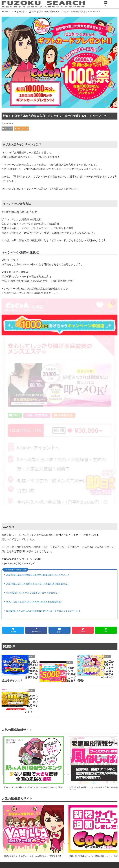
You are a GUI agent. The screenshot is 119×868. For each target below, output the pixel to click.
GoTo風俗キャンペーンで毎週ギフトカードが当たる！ (33, 593)
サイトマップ (97, 852)
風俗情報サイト (22, 852)
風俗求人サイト (59, 852)
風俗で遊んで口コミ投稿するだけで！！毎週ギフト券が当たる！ (38, 584)
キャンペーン (21, 128)
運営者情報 (59, 856)
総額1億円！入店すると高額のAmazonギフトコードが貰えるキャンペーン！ (43, 611)
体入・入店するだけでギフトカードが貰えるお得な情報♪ (34, 602)
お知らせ (7, 128)
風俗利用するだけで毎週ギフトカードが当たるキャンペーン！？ (38, 575)
